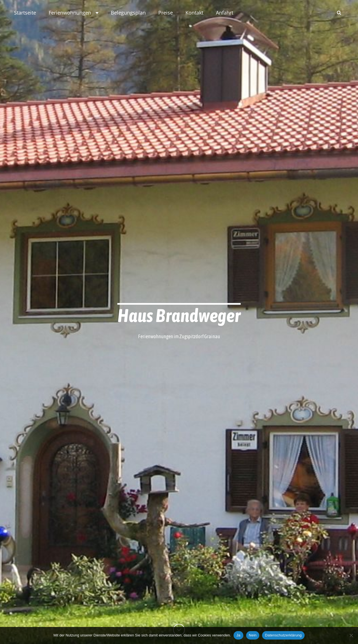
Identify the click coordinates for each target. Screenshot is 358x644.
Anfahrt (225, 13)
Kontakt (194, 13)
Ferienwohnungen (74, 13)
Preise (166, 13)
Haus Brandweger (179, 315)
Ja (238, 635)
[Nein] (351, 635)
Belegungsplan (128, 13)
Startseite (25, 13)
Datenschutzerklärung (283, 635)
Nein (253, 635)
